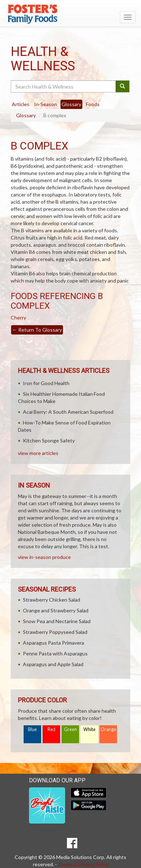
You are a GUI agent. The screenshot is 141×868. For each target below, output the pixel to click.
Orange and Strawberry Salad (56, 610)
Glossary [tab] (71, 104)
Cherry (18, 317)
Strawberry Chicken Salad (52, 600)
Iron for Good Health (46, 383)
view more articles (38, 453)
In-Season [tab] (45, 104)
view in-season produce (44, 557)
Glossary (26, 115)
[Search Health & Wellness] (64, 86)
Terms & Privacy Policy (83, 864)
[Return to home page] (70, 14)
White (89, 729)
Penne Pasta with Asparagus (55, 653)
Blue (32, 729)
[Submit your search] (123, 86)
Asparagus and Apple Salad (53, 664)
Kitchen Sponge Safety (49, 440)
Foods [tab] (93, 104)
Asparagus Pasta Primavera (54, 643)
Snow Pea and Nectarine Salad (57, 621)
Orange (108, 729)
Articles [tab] (21, 104)
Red (52, 729)
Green (70, 729)
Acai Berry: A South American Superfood (68, 412)
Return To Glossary (37, 330)
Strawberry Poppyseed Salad (55, 632)
